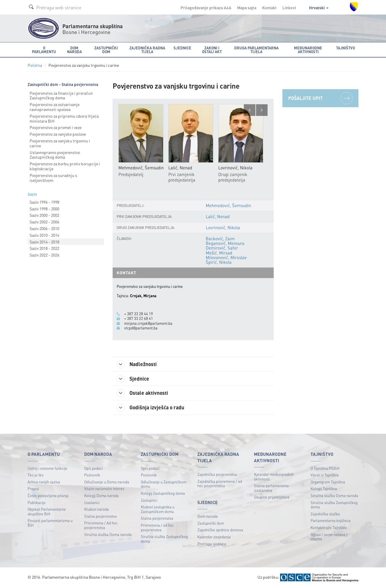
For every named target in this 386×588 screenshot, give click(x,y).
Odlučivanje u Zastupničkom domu (164, 484)
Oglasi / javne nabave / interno (329, 537)
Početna (35, 65)
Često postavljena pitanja (48, 496)
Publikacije (37, 503)
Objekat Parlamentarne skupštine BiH (47, 512)
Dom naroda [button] (74, 50)
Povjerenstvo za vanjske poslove (58, 134)
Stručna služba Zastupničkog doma (164, 539)
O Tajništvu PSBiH (325, 468)
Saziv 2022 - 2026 (44, 255)
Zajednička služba (325, 514)
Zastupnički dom (211, 523)
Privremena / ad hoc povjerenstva (157, 528)
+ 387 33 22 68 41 (139, 319)
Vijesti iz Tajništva (325, 475)
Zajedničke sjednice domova (220, 530)
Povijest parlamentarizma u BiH (50, 523)
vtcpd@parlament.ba (141, 328)
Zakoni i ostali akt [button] (212, 50)
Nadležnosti (137, 364)
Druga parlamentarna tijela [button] (256, 50)
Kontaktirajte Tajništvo (329, 528)
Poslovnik (92, 475)
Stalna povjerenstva (100, 516)
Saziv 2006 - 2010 (44, 228)
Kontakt (269, 8)
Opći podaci (93, 468)
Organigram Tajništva (328, 482)
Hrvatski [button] (319, 8)
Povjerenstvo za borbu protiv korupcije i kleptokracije (65, 166)
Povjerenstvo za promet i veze (56, 127)
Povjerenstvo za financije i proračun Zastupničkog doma (61, 95)
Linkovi (289, 8)
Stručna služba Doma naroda (108, 535)
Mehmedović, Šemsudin (228, 205)
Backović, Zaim (220, 239)
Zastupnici (149, 500)
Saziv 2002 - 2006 (44, 222)
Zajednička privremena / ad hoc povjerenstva (220, 484)
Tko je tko (36, 475)
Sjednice (133, 379)
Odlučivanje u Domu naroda (107, 482)
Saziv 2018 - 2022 (44, 248)
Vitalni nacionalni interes (104, 489)
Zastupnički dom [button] (106, 50)
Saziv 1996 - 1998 (44, 202)
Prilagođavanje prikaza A (206, 8)
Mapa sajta (247, 8)
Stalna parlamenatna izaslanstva (271, 488)
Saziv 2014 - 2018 (44, 242)
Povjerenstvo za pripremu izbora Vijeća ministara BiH (64, 118)
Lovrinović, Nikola (223, 227)
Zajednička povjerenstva (217, 475)
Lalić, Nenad (218, 216)
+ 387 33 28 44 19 (139, 314)
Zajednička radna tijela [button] (147, 50)
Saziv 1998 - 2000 (44, 209)
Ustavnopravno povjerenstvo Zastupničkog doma (55, 155)
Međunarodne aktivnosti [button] (308, 50)
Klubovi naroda (96, 509)
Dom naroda (208, 516)
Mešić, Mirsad (219, 253)
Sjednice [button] (182, 48)
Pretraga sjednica (212, 544)
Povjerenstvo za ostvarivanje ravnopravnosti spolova (55, 107)
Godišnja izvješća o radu (151, 408)
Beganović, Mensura (225, 243)
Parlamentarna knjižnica (331, 521)
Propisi (33, 489)
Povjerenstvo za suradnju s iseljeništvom (53, 178)
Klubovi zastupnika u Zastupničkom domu (158, 509)
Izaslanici (92, 503)
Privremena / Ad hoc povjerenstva (101, 525)
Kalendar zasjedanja (214, 537)
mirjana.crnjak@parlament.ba (148, 323)
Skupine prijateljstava (272, 497)
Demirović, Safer (222, 248)
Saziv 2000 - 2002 (44, 215)
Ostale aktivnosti (143, 393)
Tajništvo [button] (346, 48)
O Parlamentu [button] (44, 50)
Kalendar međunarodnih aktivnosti (274, 477)
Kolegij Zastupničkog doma (163, 493)
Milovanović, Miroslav (226, 257)
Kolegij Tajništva (324, 489)
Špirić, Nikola (219, 262)
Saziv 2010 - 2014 (44, 235)
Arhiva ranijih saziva (44, 482)
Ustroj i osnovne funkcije (47, 468)
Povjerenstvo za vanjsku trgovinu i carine (60, 143)
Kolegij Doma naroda (101, 496)
